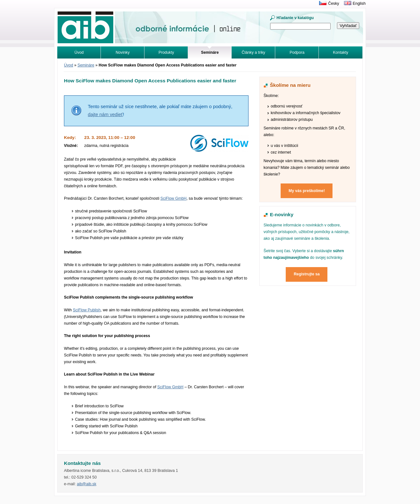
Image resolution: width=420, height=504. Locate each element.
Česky (333, 3)
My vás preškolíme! (307, 191)
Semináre (86, 65)
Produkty (166, 52)
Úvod (79, 52)
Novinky (123, 52)
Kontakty (341, 52)
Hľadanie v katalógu (295, 18)
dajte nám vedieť (105, 114)
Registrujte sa (307, 274)
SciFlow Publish (87, 310)
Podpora (297, 52)
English (359, 3)
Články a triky (254, 52)
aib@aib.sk (86, 484)
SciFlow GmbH (173, 198)
